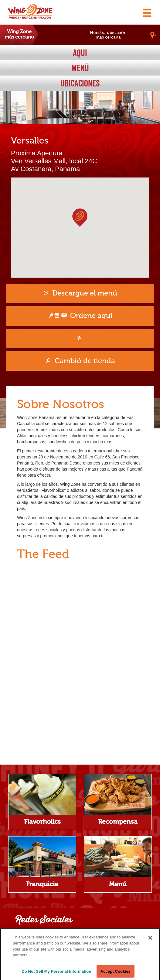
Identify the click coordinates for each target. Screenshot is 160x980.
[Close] (150, 942)
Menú (80, 68)
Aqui (80, 53)
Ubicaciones (80, 83)
